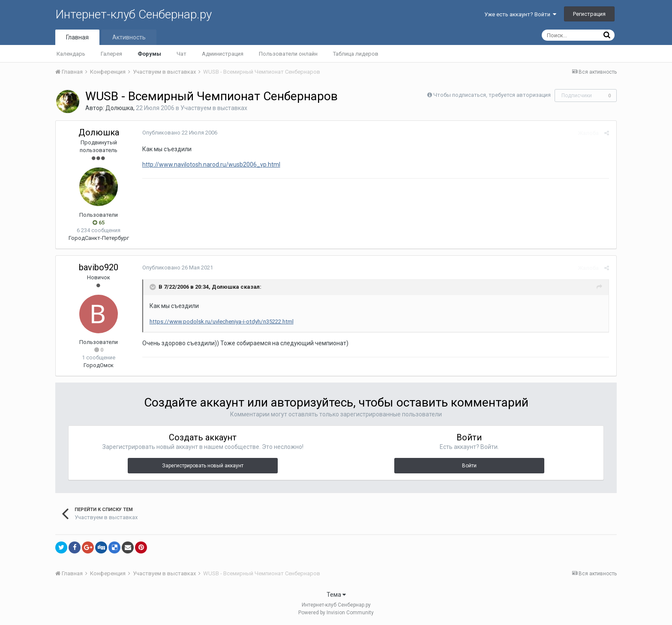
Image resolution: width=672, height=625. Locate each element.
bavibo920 (99, 267)
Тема (336, 595)
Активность (129, 37)
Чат (181, 54)
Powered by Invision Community (336, 613)
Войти (469, 466)
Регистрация (589, 14)
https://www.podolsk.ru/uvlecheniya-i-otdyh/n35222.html (221, 321)
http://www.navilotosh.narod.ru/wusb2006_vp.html (210, 164)
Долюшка (119, 108)
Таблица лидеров (356, 54)
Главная (77, 37)
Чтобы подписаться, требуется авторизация (492, 95)
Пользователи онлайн (288, 54)
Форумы (149, 54)
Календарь (71, 54)
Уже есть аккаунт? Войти (520, 14)
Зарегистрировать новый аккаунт (203, 466)
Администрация (223, 54)
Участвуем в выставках (214, 108)
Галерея (111, 54)
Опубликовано (179, 133)
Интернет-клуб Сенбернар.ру (133, 14)
